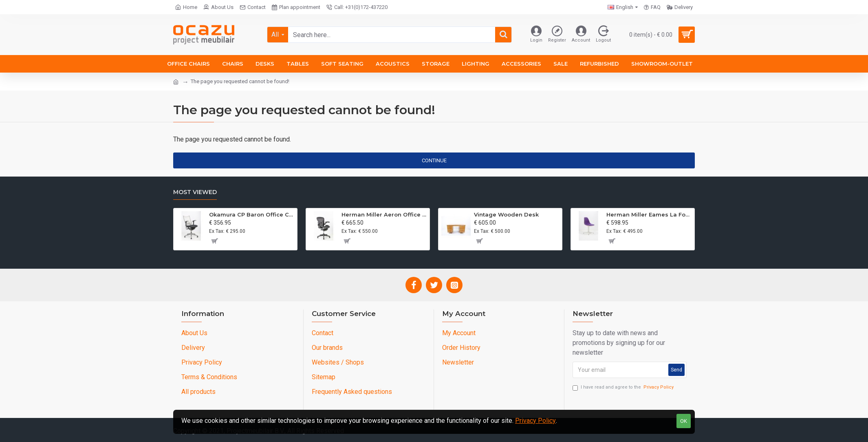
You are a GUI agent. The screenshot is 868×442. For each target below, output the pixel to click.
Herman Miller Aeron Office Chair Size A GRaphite (384, 214)
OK (684, 421)
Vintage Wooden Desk (506, 214)
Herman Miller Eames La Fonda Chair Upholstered (649, 214)
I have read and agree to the (624, 388)
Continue (434, 160)
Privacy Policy (535, 421)
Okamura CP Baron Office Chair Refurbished (252, 214)
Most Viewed (195, 192)
